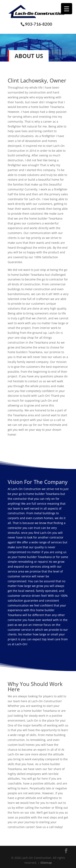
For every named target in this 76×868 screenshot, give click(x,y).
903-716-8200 (39, 24)
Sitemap (46, 863)
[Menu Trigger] (67, 9)
